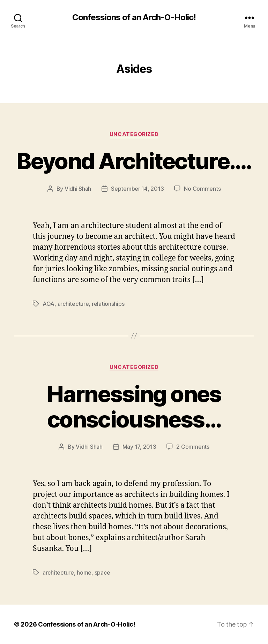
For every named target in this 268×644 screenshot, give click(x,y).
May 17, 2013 (139, 447)
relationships (108, 304)
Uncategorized (134, 134)
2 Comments (193, 447)
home (84, 573)
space (102, 573)
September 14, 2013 (137, 189)
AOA (49, 304)
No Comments (202, 189)
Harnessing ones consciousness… (134, 407)
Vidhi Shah (78, 189)
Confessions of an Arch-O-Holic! (134, 17)
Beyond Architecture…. (134, 161)
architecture (73, 304)
